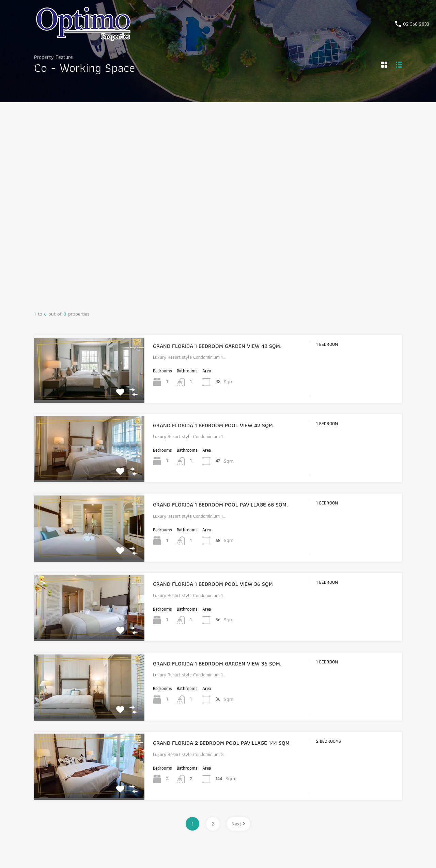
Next (238, 824)
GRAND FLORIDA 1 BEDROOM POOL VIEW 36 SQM (213, 584)
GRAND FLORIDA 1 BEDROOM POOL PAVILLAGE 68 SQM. (220, 504)
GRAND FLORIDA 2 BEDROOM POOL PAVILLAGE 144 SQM (221, 743)
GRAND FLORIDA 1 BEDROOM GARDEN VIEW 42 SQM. (217, 346)
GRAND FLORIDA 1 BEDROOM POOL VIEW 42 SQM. (214, 425)
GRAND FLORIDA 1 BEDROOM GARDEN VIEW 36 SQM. (217, 663)
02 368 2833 (416, 24)
